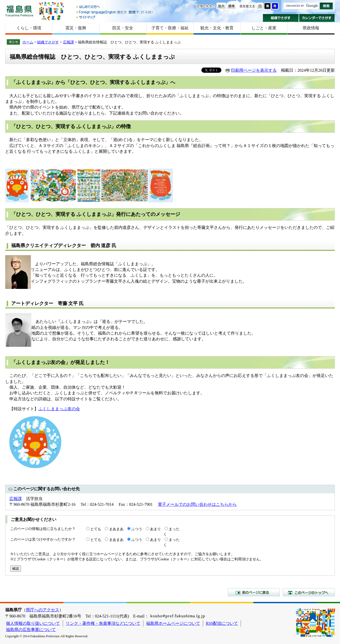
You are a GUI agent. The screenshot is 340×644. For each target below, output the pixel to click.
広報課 (69, 42)
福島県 (19, 11)
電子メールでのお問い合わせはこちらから (197, 504)
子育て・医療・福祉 (170, 28)
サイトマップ (115, 17)
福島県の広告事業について (31, 630)
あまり (155, 529)
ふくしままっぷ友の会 (59, 409)
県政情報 (311, 28)
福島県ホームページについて (173, 623)
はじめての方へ (115, 7)
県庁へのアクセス (43, 610)
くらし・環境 (29, 28)
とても (96, 529)
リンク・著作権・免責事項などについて (103, 623)
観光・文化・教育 (217, 28)
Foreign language (115, 12)
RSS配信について (222, 623)
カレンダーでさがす (317, 18)
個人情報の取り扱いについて (33, 623)
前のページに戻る (254, 592)
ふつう (137, 529)
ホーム (28, 42)
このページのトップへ (309, 592)
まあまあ (116, 529)
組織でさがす (281, 18)
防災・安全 (123, 28)
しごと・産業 (264, 28)
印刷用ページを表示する (254, 70)
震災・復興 (76, 28)
